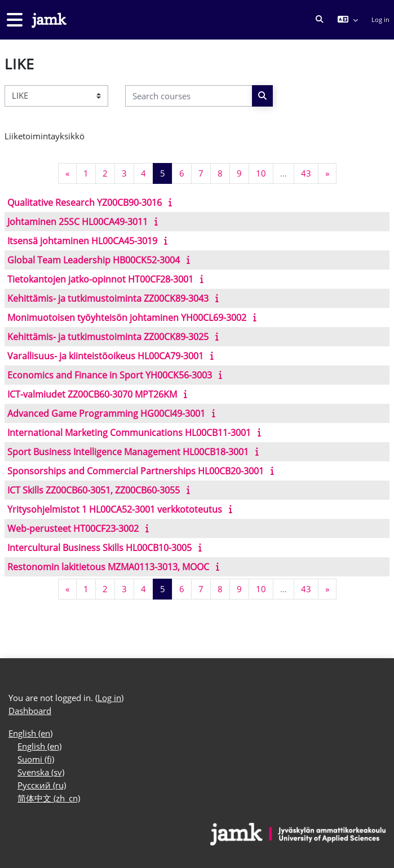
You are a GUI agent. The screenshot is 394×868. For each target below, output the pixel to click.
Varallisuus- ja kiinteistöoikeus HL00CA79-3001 (105, 356)
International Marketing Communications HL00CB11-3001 (129, 433)
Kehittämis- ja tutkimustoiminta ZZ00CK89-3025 (108, 337)
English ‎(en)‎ (30, 733)
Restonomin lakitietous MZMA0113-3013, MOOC (108, 567)
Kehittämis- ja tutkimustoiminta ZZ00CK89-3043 (108, 298)
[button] (320, 20)
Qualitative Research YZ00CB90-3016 (85, 202)
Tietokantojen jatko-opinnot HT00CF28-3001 (100, 279)
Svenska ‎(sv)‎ (41, 772)
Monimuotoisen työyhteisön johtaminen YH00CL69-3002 (127, 318)
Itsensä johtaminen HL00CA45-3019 (82, 241)
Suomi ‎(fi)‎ (36, 759)
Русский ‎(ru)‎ (42, 785)
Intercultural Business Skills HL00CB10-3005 (99, 548)
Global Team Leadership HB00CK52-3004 (94, 260)
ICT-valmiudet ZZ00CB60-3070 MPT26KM (92, 394)
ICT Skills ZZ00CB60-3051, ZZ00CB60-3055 (94, 490)
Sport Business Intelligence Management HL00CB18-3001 (128, 452)
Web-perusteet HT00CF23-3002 (73, 528)
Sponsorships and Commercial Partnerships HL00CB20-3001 (136, 471)
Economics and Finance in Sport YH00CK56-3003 (110, 375)
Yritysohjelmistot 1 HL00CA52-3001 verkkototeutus (115, 509)
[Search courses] (189, 96)
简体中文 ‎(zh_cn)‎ (49, 798)
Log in (380, 19)
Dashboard (30, 711)
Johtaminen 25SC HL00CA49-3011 (78, 222)
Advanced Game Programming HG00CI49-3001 (106, 413)
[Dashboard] (48, 20)
